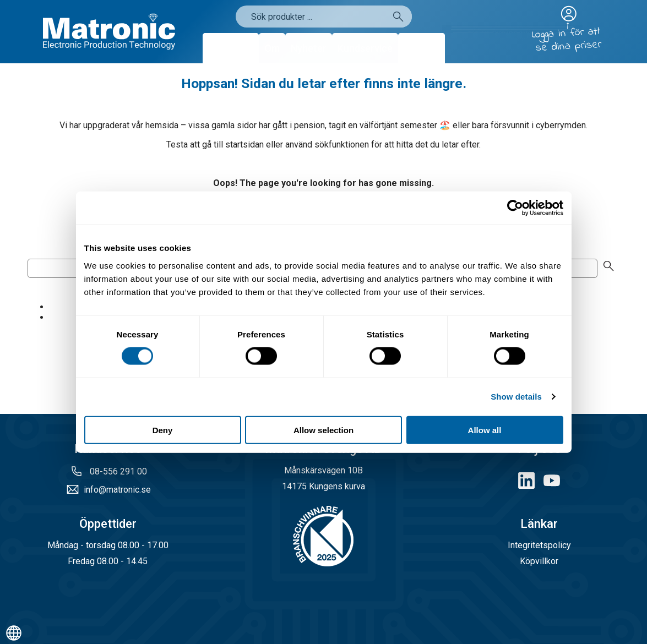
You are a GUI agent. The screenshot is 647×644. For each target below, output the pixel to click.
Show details (516, 397)
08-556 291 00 (117, 471)
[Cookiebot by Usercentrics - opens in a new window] (515, 208)
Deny (163, 430)
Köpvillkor (539, 561)
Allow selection (323, 430)
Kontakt (422, 48)
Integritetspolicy (539, 545)
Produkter (231, 48)
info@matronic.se (117, 490)
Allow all (485, 430)
